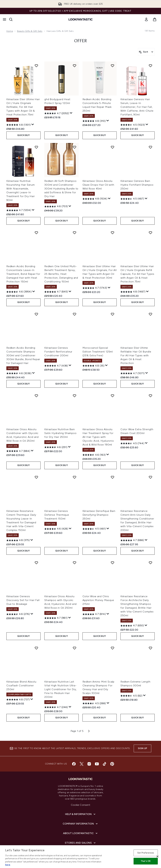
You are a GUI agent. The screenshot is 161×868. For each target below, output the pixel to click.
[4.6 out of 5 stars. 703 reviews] (56, 206)
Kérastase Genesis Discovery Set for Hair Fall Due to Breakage (23, 600)
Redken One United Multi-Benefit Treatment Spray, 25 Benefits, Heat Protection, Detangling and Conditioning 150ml (61, 274)
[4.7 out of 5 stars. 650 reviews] (132, 626)
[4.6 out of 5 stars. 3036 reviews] (19, 373)
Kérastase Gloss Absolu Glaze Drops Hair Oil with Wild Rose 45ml (98, 185)
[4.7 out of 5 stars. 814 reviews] (94, 614)
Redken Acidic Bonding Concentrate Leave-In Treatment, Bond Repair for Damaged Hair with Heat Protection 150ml (23, 274)
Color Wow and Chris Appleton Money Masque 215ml (98, 600)
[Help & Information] (81, 814)
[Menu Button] (4, 19)
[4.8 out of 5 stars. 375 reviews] (18, 540)
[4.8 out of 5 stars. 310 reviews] (94, 121)
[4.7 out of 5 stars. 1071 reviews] (133, 373)
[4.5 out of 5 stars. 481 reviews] (94, 529)
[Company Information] (80, 824)
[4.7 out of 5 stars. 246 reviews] (56, 707)
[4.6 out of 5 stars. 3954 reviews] (19, 292)
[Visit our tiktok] (105, 764)
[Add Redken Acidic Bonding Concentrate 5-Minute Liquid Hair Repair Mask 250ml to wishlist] (112, 66)
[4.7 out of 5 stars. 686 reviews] (132, 540)
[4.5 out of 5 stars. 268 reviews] (94, 703)
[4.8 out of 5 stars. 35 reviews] (93, 366)
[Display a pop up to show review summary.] (33, 125)
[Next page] (89, 731)
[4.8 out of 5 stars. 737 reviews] (18, 700)
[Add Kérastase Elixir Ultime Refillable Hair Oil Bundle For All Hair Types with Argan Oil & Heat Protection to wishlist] (150, 314)
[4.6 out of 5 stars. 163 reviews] (94, 455)
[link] (146, 19)
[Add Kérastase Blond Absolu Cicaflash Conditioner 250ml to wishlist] (36, 648)
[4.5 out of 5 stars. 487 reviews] (132, 199)
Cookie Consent (80, 805)
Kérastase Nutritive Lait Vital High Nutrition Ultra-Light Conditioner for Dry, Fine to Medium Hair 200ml (61, 689)
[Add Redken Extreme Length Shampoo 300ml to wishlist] (150, 648)
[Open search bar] (11, 19)
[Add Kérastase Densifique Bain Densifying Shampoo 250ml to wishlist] (112, 477)
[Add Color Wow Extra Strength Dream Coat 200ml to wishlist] (150, 396)
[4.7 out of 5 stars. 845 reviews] (56, 292)
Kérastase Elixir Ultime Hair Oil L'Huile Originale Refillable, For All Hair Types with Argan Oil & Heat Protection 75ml (23, 107)
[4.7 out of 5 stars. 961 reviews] (56, 618)
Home (10, 31)
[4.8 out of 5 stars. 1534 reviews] (95, 199)
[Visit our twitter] (82, 764)
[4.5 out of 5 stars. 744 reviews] (132, 443)
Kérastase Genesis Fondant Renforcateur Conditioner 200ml (58, 352)
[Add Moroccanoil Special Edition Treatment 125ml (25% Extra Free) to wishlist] (112, 314)
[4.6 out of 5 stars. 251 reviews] (56, 447)
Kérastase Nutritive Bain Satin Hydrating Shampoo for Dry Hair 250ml (60, 433)
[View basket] (155, 19)
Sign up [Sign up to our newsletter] (142, 748)
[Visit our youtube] (97, 764)
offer (81, 41)
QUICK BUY (24, 135)
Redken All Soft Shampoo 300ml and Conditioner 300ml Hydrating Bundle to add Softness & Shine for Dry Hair (61, 189)
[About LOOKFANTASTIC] (81, 833)
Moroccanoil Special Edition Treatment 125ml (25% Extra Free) (98, 352)
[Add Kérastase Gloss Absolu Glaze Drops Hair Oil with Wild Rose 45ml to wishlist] (112, 147)
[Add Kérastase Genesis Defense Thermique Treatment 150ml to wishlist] (75, 477)
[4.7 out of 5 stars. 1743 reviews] (95, 288)
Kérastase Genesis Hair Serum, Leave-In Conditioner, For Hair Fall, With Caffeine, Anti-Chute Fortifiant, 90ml (137, 107)
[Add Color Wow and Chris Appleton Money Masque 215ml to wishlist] (112, 563)
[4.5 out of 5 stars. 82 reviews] (131, 696)
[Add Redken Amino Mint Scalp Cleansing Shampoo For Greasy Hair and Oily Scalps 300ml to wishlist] (112, 648)
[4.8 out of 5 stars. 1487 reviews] (133, 292)
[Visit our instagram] (89, 764)
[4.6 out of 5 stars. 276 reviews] (18, 614)
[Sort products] (146, 52)
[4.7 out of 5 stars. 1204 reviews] (19, 210)
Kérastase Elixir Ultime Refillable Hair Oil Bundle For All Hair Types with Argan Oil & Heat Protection (136, 355)
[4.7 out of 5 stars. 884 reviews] (18, 451)
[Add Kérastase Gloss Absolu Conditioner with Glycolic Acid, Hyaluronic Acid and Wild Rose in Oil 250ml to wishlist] (36, 396)
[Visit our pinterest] (112, 764)
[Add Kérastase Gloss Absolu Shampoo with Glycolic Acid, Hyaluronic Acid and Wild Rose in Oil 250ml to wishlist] (75, 563)
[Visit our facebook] (74, 764)
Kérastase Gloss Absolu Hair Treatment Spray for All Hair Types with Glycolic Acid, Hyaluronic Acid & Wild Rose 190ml (98, 437)
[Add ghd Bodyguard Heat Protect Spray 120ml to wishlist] (75, 66)
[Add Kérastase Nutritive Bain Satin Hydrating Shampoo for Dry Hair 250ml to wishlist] (75, 396)
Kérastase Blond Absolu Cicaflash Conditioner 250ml (21, 685)
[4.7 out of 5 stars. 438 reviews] (56, 366)
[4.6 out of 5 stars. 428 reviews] (56, 529)
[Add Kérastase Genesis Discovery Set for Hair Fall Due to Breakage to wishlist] (36, 563)
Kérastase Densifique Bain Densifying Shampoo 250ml (99, 515)
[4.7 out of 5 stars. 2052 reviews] (57, 113)
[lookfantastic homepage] (81, 19)
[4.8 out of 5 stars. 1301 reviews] (19, 125)
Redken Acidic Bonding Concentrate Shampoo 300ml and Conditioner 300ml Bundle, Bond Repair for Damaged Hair (23, 355)
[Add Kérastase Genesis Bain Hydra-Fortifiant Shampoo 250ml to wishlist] (150, 147)
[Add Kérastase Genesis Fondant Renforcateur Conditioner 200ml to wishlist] (75, 314)
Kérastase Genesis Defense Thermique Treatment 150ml (57, 515)
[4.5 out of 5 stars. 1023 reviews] (133, 125)
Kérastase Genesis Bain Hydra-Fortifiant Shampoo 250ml (137, 185)
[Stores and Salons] (80, 843)
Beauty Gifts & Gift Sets (30, 31)
